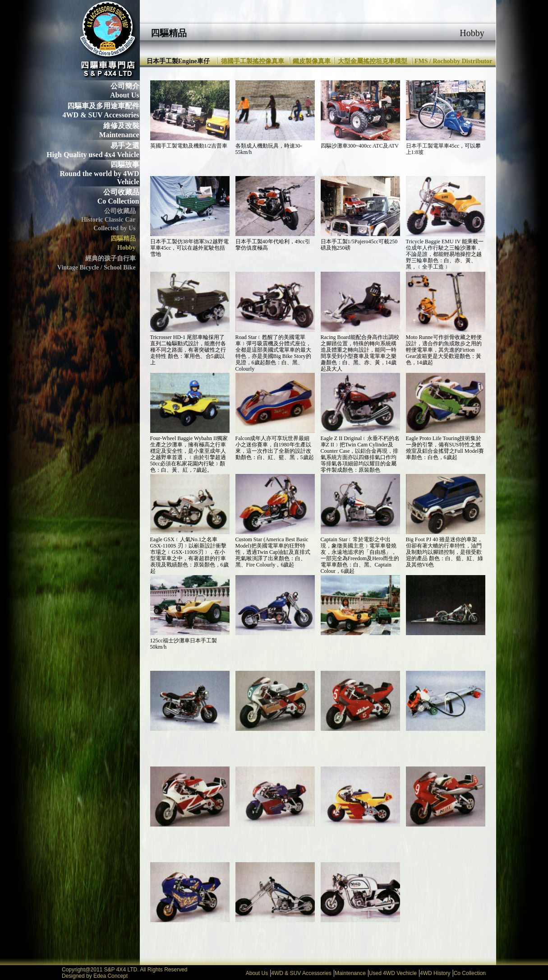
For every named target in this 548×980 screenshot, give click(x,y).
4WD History (435, 973)
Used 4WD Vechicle (393, 973)
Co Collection (470, 973)
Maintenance (350, 973)
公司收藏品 (121, 192)
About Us (257, 973)
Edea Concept (111, 976)
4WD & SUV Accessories (301, 973)
